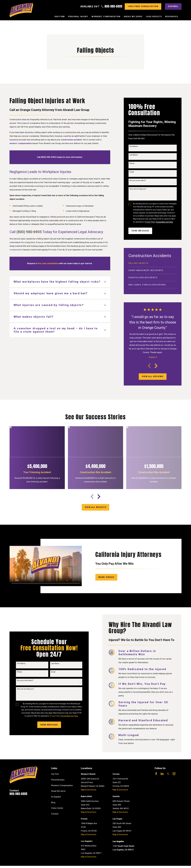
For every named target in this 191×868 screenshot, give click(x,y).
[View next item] (156, 366)
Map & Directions (89, 790)
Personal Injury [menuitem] (78, 17)
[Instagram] (174, 774)
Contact (55, 814)
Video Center (57, 808)
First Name (134, 146)
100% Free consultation (143, 6)
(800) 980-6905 (29, 232)
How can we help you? (138, 189)
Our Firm (55, 774)
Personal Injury (58, 780)
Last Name (134, 155)
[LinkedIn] (162, 774)
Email (132, 172)
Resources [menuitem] (172, 17)
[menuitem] (153, 263)
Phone (132, 163)
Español (173, 6)
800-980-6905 (113, 6)
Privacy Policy (150, 222)
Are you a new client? (138, 180)
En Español (56, 797)
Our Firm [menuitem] (60, 17)
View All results (96, 507)
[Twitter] (168, 774)
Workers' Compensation (62, 785)
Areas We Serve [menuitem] (133, 17)
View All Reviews (153, 376)
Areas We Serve (58, 791)
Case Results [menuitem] (154, 17)
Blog (53, 802)
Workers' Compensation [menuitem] (106, 17)
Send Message (140, 231)
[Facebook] (156, 774)
